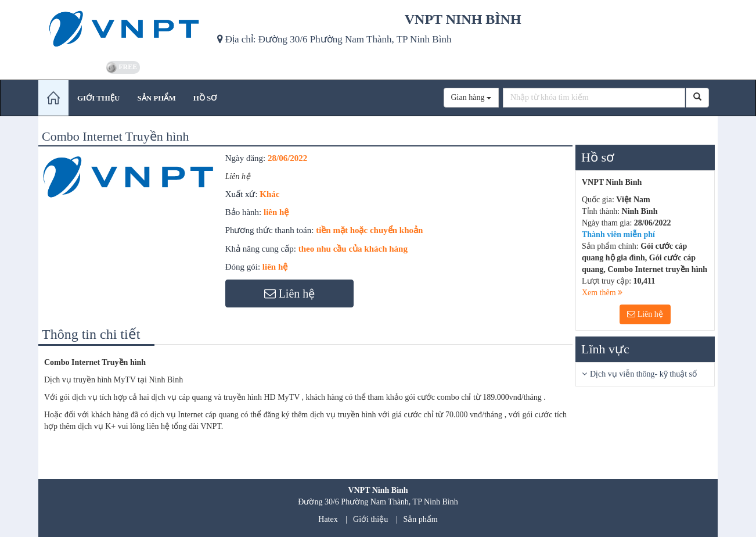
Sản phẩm (421, 519)
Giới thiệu (370, 519)
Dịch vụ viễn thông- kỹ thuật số (643, 374)
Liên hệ (645, 314)
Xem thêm (602, 293)
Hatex (328, 519)
